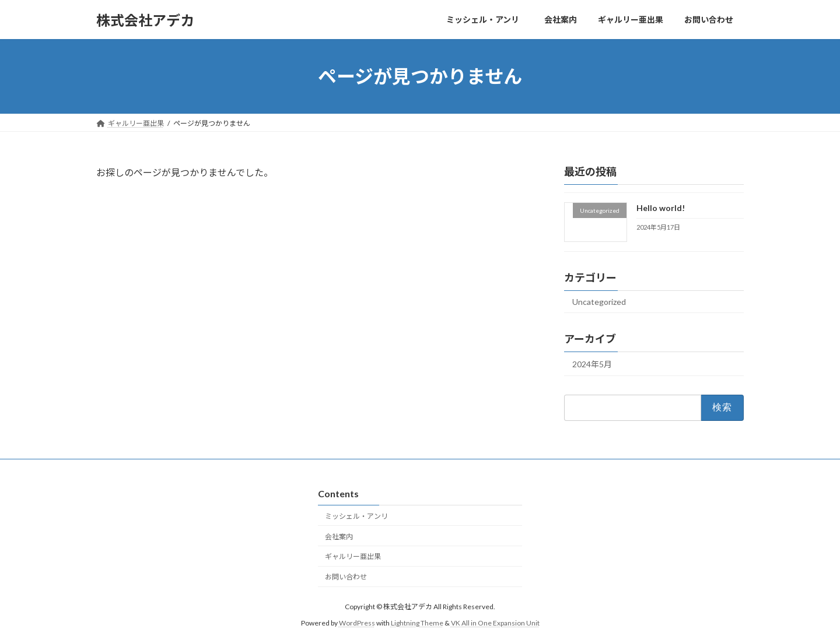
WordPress (357, 623)
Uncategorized (599, 302)
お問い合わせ (346, 577)
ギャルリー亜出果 (353, 556)
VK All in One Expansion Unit (495, 623)
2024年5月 (592, 364)
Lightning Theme (417, 623)
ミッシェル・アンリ (360, 516)
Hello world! (661, 208)
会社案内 (339, 536)
